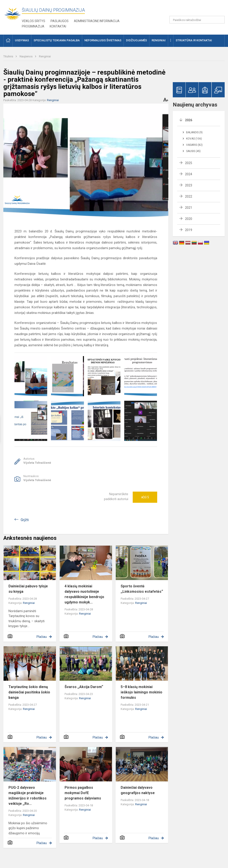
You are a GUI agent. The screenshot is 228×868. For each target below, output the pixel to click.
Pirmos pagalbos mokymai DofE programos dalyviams (83, 793)
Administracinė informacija (97, 21)
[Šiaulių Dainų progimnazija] (13, 14)
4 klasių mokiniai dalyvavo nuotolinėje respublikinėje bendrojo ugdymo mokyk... (84, 594)
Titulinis (9, 56)
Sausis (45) (193, 151)
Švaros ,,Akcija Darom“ (84, 687)
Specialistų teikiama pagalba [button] (57, 40)
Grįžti (25, 520)
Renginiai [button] (159, 40)
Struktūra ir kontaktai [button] (194, 40)
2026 (189, 120)
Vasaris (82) (194, 145)
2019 (189, 230)
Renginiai (45, 56)
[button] (194, 9)
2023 (189, 185)
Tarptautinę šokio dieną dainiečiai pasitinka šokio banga (29, 692)
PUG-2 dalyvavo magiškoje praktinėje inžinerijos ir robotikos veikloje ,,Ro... (27, 796)
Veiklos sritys (34, 21)
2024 (189, 174)
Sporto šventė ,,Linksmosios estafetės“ (142, 589)
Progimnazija (33, 26)
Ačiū (145, 497)
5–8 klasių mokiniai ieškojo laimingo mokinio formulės (141, 692)
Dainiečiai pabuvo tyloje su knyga (28, 589)
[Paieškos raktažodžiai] (197, 20)
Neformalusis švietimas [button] (103, 40)
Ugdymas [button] (22, 40)
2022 (189, 196)
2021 (189, 208)
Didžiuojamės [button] (136, 40)
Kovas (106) (194, 139)
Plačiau (42, 637)
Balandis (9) (194, 132)
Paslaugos (60, 21)
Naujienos (26, 56)
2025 (189, 163)
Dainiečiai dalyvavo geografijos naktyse (138, 790)
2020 (189, 219)
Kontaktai (58, 26)
